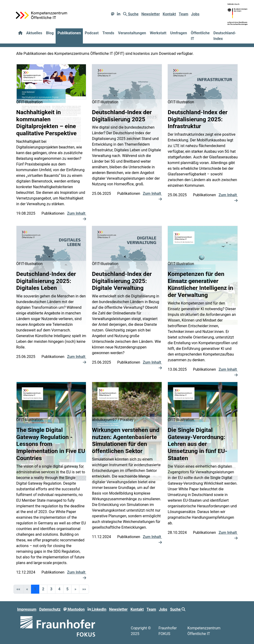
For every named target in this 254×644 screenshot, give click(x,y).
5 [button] (67, 589)
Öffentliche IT (200, 36)
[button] (75, 589)
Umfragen (179, 33)
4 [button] (59, 589)
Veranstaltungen (132, 33)
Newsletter (151, 14)
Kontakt (169, 14)
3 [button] (51, 589)
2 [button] (43, 589)
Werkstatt (158, 33)
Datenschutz (50, 609)
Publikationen (69, 33)
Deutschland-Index (225, 36)
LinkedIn (97, 609)
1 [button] (35, 589)
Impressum (27, 609)
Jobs (195, 14)
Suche (131, 14)
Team (183, 14)
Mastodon (74, 609)
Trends (108, 33)
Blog (50, 33)
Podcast (92, 33)
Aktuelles (34, 33)
